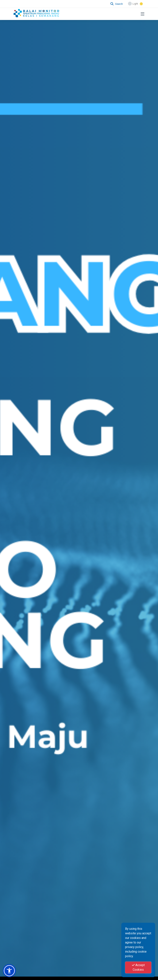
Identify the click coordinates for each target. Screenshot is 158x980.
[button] (9, 971)
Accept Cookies (138, 967)
